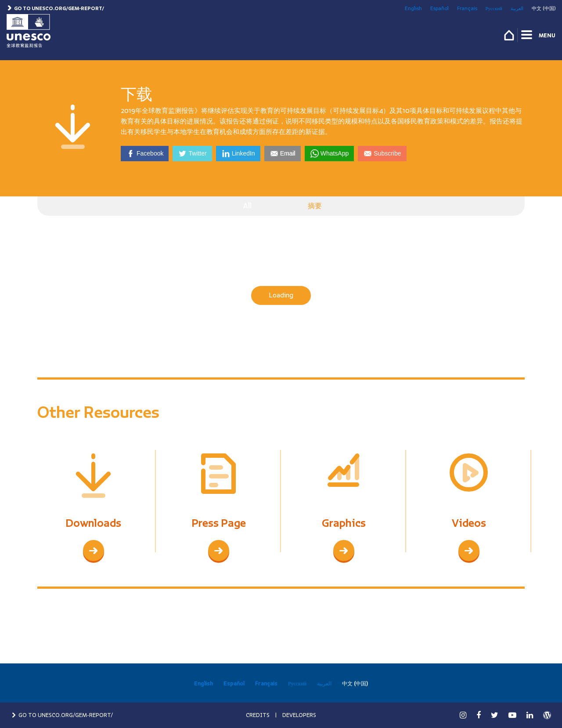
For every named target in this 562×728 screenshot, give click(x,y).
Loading (281, 295)
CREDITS (258, 715)
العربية (517, 8)
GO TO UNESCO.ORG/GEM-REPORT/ (62, 715)
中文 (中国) (544, 8)
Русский (494, 8)
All (247, 206)
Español (440, 8)
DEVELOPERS (299, 715)
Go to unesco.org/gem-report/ (55, 8)
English (413, 8)
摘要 (315, 206)
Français (467, 8)
